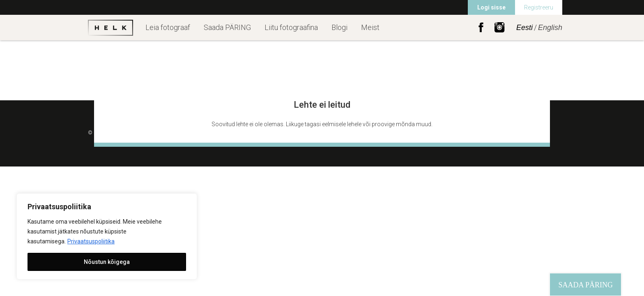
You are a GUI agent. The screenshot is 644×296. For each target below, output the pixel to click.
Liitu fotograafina (291, 27)
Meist (370, 27)
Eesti (524, 28)
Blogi (339, 27)
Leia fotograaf (168, 27)
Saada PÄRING (227, 27)
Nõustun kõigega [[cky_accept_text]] (107, 262)
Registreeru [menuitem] (539, 7)
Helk (110, 28)
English (550, 28)
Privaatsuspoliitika (91, 241)
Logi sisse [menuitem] (491, 7)
